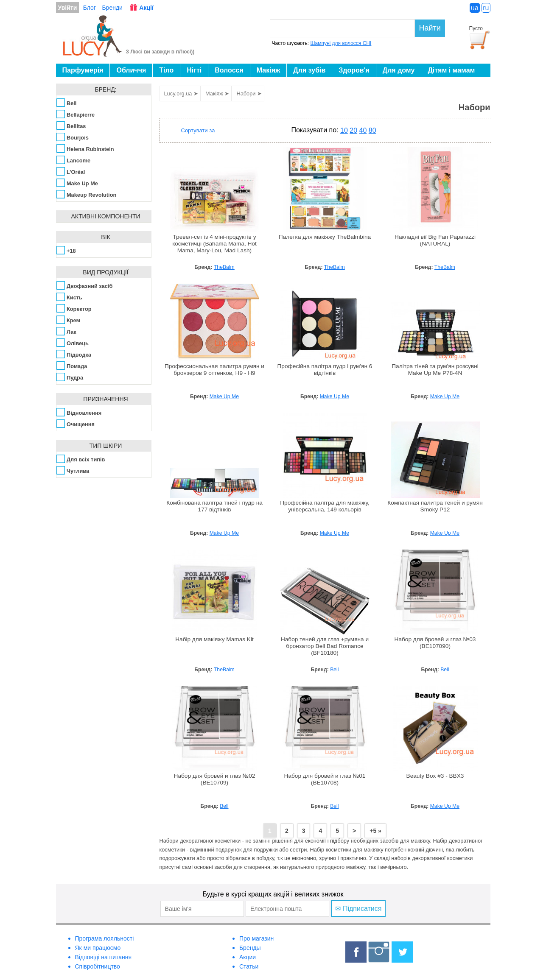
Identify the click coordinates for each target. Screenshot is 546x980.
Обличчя (131, 70)
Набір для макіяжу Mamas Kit (214, 639)
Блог (90, 8)
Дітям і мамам (451, 70)
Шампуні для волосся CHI (341, 43)
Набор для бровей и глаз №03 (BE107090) (435, 643)
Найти (430, 28)
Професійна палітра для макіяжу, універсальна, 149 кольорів (325, 506)
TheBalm (224, 267)
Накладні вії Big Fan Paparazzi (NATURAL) (435, 240)
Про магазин (256, 938)
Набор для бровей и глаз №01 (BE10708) (325, 779)
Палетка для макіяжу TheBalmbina (325, 237)
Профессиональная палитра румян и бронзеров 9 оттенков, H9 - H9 (214, 370)
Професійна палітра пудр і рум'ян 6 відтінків (325, 370)
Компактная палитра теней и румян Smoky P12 (435, 506)
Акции (248, 957)
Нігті (194, 70)
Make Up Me (224, 396)
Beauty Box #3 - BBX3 (435, 776)
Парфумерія (83, 70)
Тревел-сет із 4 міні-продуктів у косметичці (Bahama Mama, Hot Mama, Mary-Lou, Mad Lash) (214, 244)
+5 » (375, 831)
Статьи (249, 966)
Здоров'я (354, 70)
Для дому (399, 70)
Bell (334, 670)
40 (363, 130)
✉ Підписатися (358, 909)
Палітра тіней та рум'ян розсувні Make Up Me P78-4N (435, 370)
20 (353, 130)
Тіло (166, 70)
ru (486, 8)
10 (344, 130)
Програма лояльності (105, 938)
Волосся (229, 70)
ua (475, 8)
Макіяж (269, 70)
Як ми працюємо (98, 948)
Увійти (68, 8)
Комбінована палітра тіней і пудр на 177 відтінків (214, 506)
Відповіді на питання (104, 957)
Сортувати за (198, 130)
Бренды (250, 948)
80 (372, 130)
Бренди (112, 8)
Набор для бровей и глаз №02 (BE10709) (215, 779)
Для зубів (309, 70)
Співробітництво (98, 966)
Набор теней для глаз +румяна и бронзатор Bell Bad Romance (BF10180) (325, 646)
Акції (146, 8)
